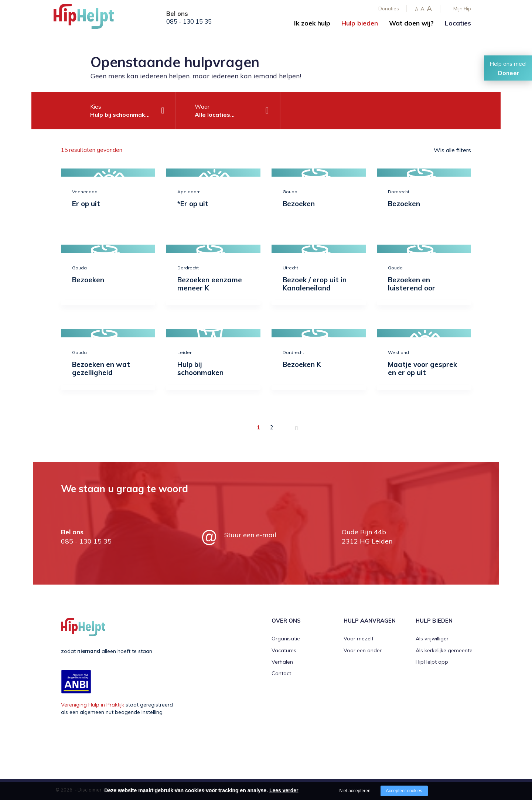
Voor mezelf (359, 638)
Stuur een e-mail (250, 535)
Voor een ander (363, 650)
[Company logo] (91, 18)
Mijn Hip (462, 8)
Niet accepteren (355, 791)
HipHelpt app (432, 661)
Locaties (458, 23)
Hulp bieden (360, 23)
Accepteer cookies (404, 791)
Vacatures (284, 650)
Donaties (389, 8)
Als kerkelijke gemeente (444, 650)
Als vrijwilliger (432, 638)
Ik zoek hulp (312, 23)
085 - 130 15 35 (189, 21)
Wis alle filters (452, 150)
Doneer (509, 73)
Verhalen (282, 661)
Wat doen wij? (411, 23)
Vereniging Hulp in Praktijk (93, 704)
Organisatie (286, 638)
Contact (281, 673)
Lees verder (284, 790)
